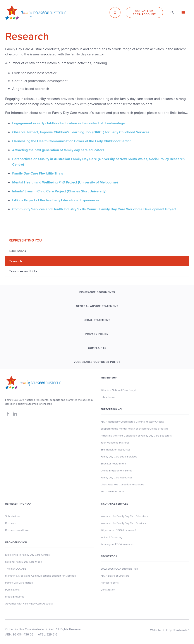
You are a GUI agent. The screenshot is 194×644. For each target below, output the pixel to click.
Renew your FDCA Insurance (117, 544)
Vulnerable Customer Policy (97, 362)
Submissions (13, 516)
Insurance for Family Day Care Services (123, 523)
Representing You (18, 504)
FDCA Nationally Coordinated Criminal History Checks (132, 422)
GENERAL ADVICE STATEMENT (97, 306)
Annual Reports (110, 583)
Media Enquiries (15, 597)
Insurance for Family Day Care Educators (124, 516)
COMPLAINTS (97, 348)
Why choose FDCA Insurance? (118, 530)
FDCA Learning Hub (112, 492)
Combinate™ (181, 630)
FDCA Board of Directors (115, 576)
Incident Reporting (112, 537)
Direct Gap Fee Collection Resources (122, 485)
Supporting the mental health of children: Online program (134, 429)
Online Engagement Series (116, 471)
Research (11, 523)
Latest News (108, 397)
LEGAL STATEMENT (97, 320)
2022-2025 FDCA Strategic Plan (119, 569)
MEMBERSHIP (109, 378)
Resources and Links (17, 530)
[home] (36, 13)
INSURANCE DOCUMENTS (97, 292)
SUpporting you (112, 409)
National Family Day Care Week (24, 562)
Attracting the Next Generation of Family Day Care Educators (136, 436)
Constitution (108, 590)
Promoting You (16, 542)
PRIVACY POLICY (97, 334)
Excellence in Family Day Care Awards (27, 555)
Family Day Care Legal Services (119, 457)
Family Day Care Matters (19, 583)
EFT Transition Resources (116, 450)
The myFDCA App (16, 569)
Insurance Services (114, 504)
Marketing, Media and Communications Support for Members (41, 576)
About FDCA (109, 556)
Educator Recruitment (113, 464)
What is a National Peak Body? (118, 390)
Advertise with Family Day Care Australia (29, 604)
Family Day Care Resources (117, 478)
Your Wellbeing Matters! (115, 443)
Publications (12, 590)
